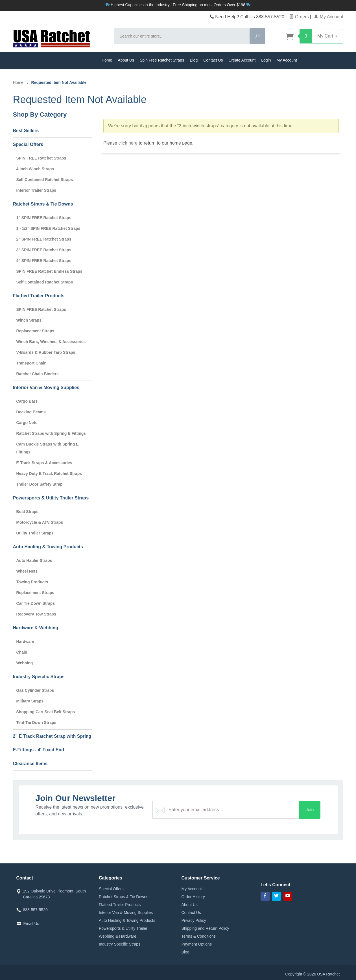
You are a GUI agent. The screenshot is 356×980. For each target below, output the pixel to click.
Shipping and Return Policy (205, 928)
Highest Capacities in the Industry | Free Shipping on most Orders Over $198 (178, 5)
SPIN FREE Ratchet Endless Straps (49, 271)
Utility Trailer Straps (35, 533)
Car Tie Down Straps (36, 603)
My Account (328, 17)
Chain (22, 652)
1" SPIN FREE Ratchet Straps (44, 218)
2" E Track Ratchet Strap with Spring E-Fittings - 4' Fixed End (52, 743)
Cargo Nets (27, 423)
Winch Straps (29, 320)
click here (128, 143)
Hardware (25, 641)
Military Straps (30, 701)
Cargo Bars (27, 401)
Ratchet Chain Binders (38, 374)
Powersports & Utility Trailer (123, 928)
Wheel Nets (27, 571)
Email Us (31, 924)
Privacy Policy (194, 920)
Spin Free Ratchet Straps (162, 60)
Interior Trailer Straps (36, 190)
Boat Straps (28, 512)
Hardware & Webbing (36, 628)
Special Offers (28, 144)
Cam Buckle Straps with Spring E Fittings (48, 448)
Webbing (25, 663)
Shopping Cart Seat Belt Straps (46, 712)
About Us (126, 60)
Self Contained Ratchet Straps (45, 180)
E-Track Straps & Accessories (44, 463)
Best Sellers (26, 131)
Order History (193, 897)
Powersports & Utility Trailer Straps (51, 498)
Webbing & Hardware (118, 936)
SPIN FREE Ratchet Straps (41, 158)
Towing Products (32, 582)
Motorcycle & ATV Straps (40, 522)
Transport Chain (31, 363)
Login (266, 60)
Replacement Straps (35, 331)
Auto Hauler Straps (34, 560)
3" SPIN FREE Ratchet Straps (44, 250)
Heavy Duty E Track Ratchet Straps (49, 473)
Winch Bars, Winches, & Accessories (51, 342)
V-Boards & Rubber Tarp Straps (46, 352)
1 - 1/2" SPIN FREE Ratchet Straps (48, 228)
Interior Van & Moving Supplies (46, 388)
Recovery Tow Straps (36, 614)
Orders (299, 17)
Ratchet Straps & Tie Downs (43, 204)
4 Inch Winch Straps (35, 169)
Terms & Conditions (199, 936)
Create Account (242, 60)
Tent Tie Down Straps (36, 723)
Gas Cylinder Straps (35, 690)
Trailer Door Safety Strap (40, 484)
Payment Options (197, 944)
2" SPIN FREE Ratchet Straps (44, 239)
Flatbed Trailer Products (39, 296)
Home (107, 60)
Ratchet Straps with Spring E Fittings (51, 433)
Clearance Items (30, 764)
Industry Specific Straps (39, 677)
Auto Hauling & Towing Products (48, 547)
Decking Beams (31, 412)
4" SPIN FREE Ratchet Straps (44, 261)
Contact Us (213, 60)
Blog (194, 60)
